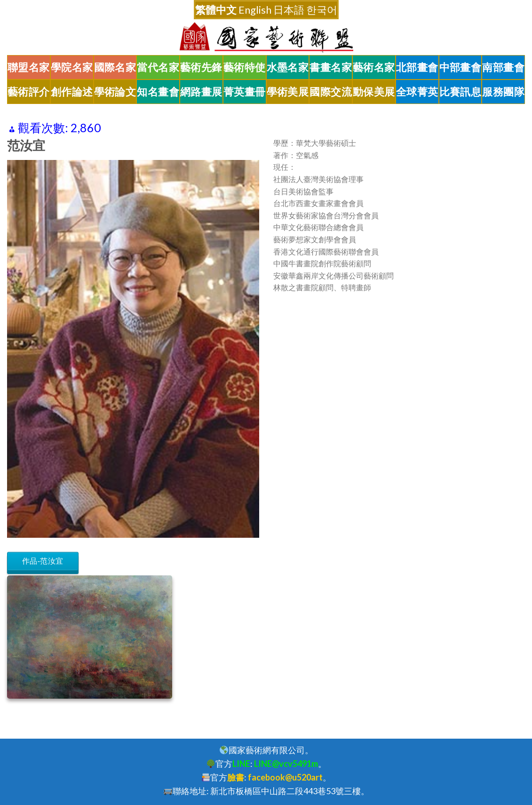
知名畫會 (158, 92)
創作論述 (72, 92)
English (255, 10)
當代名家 (158, 67)
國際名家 (115, 67)
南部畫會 (503, 67)
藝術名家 (374, 67)
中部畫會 (461, 67)
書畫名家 (331, 67)
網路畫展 (201, 92)
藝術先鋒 (201, 67)
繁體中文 (216, 10)
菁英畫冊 (245, 92)
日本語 (289, 10)
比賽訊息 (461, 92)
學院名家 (72, 67)
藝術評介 (29, 92)
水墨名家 (288, 67)
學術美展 (288, 92)
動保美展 (374, 92)
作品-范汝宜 (43, 561)
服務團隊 (503, 92)
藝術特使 (245, 67)
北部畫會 (417, 67)
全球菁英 (417, 92)
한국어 (322, 10)
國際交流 (331, 92)
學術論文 (115, 92)
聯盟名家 (29, 67)
